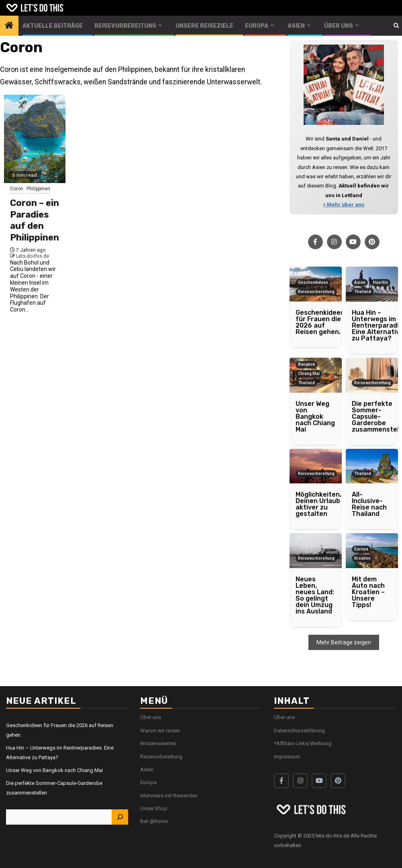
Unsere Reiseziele (204, 26)
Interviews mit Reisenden (169, 796)
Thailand (363, 292)
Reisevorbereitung (125, 26)
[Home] (9, 26)
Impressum (287, 757)
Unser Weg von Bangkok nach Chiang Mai (54, 770)
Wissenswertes (158, 743)
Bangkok (306, 364)
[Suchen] (120, 817)
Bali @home (154, 821)
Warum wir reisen (160, 730)
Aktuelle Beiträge (53, 26)
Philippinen (38, 189)
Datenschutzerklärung (299, 730)
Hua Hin (381, 282)
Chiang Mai (309, 374)
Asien (296, 26)
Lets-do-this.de (33, 256)
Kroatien (362, 558)
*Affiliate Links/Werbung (303, 743)
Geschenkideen (313, 282)
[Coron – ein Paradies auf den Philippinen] (35, 139)
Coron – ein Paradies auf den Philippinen (35, 220)
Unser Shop (154, 808)
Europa (257, 26)
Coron (17, 189)
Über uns (339, 26)
